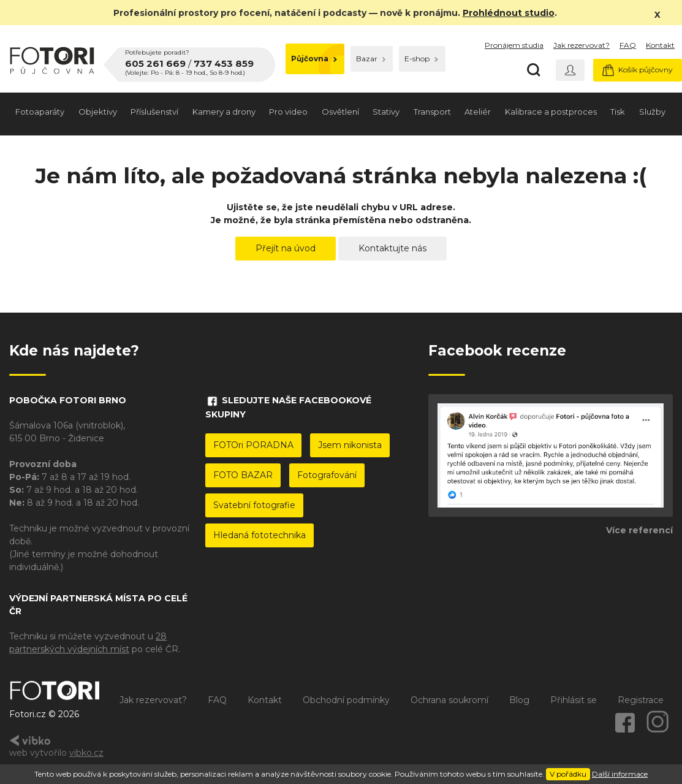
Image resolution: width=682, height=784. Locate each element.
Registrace (641, 700)
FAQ (628, 45)
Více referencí (639, 530)
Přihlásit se (574, 700)
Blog (519, 700)
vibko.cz (86, 753)
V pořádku (568, 774)
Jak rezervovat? (582, 45)
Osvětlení (340, 112)
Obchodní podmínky (346, 700)
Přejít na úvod (286, 248)
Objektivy (98, 112)
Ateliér (478, 112)
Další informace (620, 774)
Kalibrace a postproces (551, 112)
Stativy (386, 112)
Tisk (618, 112)
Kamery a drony (224, 112)
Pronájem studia (514, 45)
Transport (432, 112)
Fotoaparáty (40, 112)
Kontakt (660, 45)
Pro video (288, 112)
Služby (652, 112)
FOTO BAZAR (243, 475)
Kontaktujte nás (392, 248)
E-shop (421, 59)
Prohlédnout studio (509, 13)
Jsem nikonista (350, 445)
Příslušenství (154, 112)
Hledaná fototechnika (260, 535)
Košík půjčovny (638, 70)
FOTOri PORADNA (253, 445)
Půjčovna (314, 59)
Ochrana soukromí (449, 700)
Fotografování (327, 475)
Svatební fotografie (254, 505)
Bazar (371, 59)
